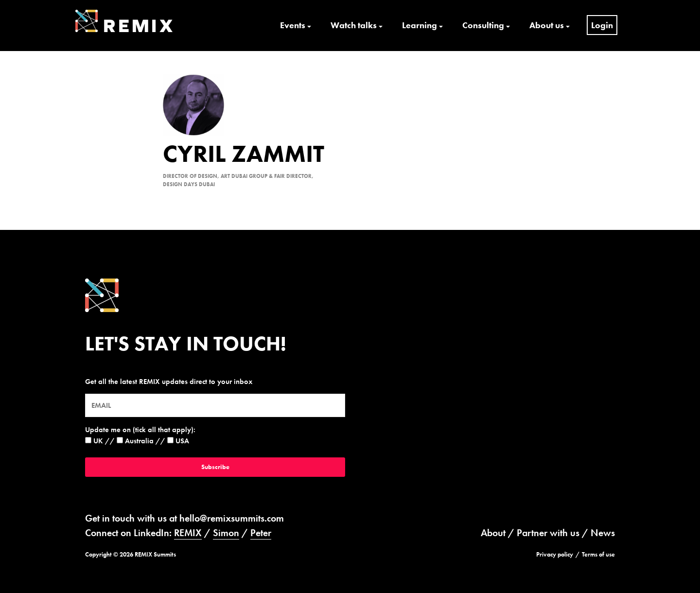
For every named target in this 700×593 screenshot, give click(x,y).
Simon (226, 533)
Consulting (483, 25)
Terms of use (598, 554)
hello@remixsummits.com (232, 518)
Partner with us (548, 533)
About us (547, 25)
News (603, 533)
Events (293, 25)
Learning (420, 25)
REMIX (188, 533)
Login (602, 25)
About (493, 533)
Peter (261, 533)
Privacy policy (555, 554)
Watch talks (354, 25)
